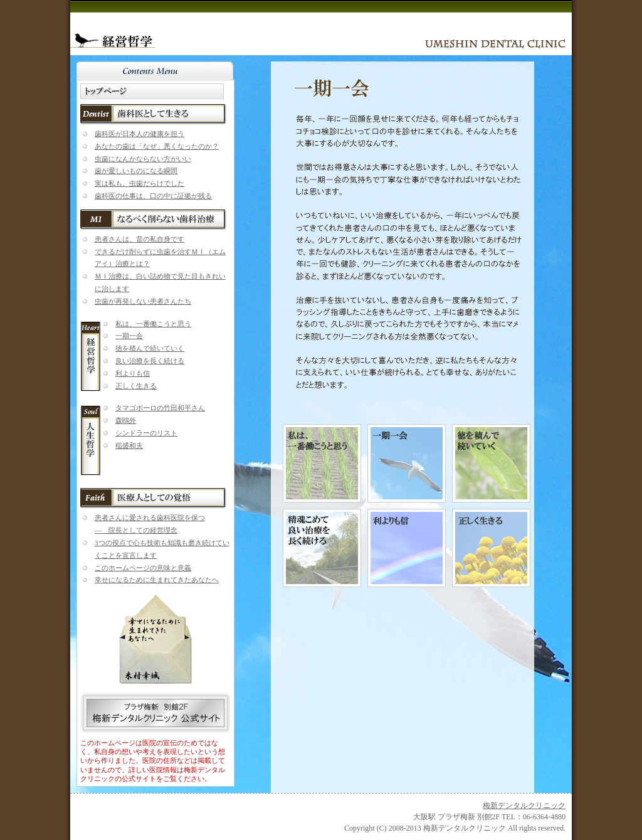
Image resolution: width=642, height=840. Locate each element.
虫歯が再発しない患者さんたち (143, 301)
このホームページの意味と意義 (143, 568)
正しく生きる (136, 386)
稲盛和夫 (129, 445)
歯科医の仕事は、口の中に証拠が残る (153, 196)
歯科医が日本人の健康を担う (139, 134)
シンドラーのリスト (146, 433)
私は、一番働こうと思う (153, 324)
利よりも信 (133, 373)
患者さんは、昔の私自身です (139, 239)
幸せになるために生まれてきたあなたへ (157, 580)
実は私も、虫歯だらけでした (139, 183)
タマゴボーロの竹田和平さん (160, 408)
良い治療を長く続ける (150, 361)
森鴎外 (126, 420)
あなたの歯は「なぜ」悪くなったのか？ (157, 146)
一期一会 (129, 336)
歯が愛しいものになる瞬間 (136, 171)
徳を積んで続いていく (150, 348)
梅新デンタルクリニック (524, 805)
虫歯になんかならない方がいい (143, 159)
